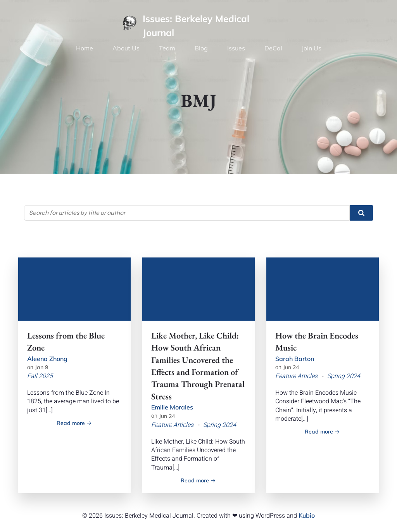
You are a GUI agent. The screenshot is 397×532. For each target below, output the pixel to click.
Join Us (312, 48)
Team (167, 48)
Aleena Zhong (47, 359)
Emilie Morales (172, 407)
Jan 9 (41, 367)
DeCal (273, 48)
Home (85, 48)
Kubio (307, 515)
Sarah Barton (295, 359)
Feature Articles (172, 425)
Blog (201, 48)
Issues (236, 48)
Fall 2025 (40, 376)
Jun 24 (167, 416)
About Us (126, 48)
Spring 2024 (220, 425)
